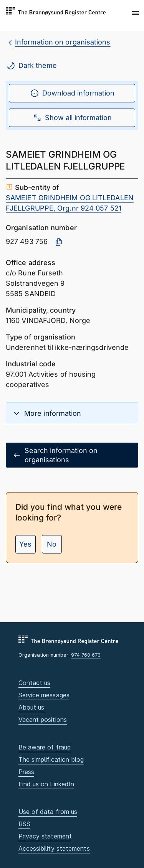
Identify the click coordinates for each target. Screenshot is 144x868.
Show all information (72, 118)
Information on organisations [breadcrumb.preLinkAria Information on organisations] (63, 42)
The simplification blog (51, 759)
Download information (72, 93)
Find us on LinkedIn (46, 784)
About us (31, 707)
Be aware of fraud (45, 747)
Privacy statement (45, 836)
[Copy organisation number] (59, 242)
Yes (25, 544)
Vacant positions (43, 720)
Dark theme (31, 66)
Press (26, 772)
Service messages (44, 695)
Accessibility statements (54, 848)
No (52, 544)
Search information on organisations (55, 455)
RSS (24, 824)
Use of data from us (48, 812)
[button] (136, 13)
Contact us (35, 683)
